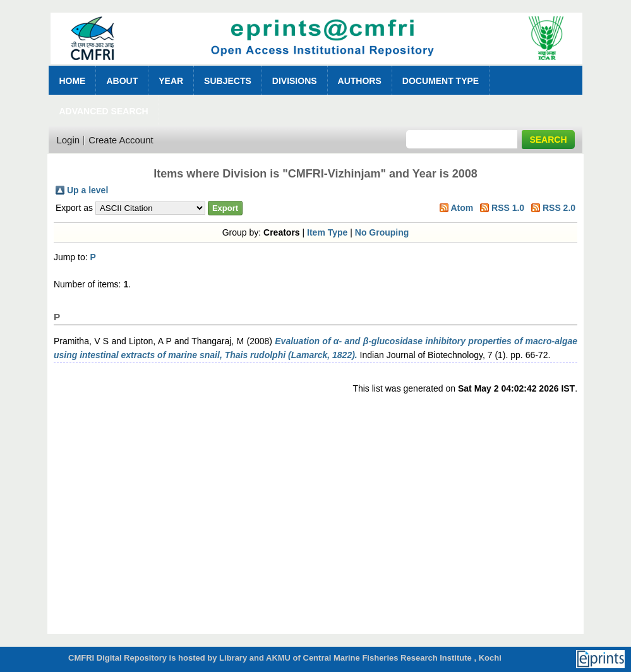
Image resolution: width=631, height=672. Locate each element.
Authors (360, 81)
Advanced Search (103, 111)
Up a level (87, 190)
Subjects (228, 81)
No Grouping (382, 232)
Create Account (121, 140)
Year (171, 81)
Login (68, 140)
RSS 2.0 (559, 208)
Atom (462, 208)
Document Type (441, 81)
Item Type (327, 232)
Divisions (295, 81)
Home (72, 81)
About (122, 81)
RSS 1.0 (508, 208)
